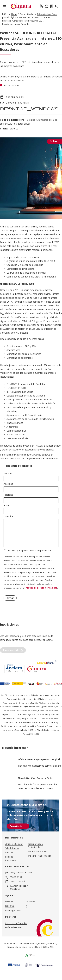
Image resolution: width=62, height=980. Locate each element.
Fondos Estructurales (38, 852)
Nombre (8, 473)
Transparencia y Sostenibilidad (35, 846)
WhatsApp (10, 911)
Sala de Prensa (12, 848)
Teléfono (8, 495)
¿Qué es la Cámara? (14, 844)
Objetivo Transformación (40, 856)
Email (6, 505)
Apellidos (8, 484)
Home (14, 14)
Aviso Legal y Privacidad (16, 923)
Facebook (30, 902)
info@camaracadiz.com (21, 873)
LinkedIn (9, 902)
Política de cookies (14, 927)
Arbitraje (9, 853)
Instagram (10, 906)
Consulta (8, 516)
